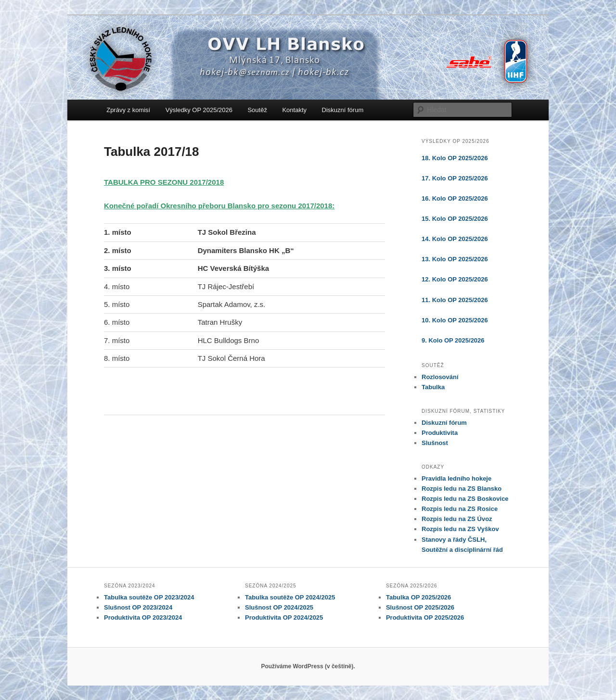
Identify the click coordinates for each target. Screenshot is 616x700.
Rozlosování (440, 377)
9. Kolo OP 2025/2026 (453, 340)
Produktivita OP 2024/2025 (284, 617)
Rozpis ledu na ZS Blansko (462, 489)
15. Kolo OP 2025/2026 (455, 219)
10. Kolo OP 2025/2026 (455, 320)
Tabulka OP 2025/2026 (418, 597)
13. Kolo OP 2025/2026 (455, 259)
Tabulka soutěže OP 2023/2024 (149, 597)
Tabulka (433, 387)
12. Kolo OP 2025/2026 (455, 279)
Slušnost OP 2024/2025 (279, 607)
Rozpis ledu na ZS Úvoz (457, 519)
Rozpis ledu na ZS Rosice (460, 509)
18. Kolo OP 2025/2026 (455, 158)
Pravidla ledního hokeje (456, 478)
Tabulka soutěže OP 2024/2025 (290, 597)
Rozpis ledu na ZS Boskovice (465, 499)
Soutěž (257, 110)
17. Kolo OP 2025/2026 (455, 178)
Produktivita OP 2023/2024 (143, 617)
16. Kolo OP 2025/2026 (455, 198)
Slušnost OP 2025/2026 (420, 607)
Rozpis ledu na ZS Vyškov (460, 529)
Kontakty (294, 110)
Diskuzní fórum (343, 110)
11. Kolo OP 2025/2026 (455, 300)
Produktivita (440, 433)
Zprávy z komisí (128, 110)
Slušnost (435, 443)
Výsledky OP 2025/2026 (199, 110)
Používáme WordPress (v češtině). (308, 666)
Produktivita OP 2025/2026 (425, 617)
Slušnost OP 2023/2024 (138, 607)
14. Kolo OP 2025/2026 (455, 239)
